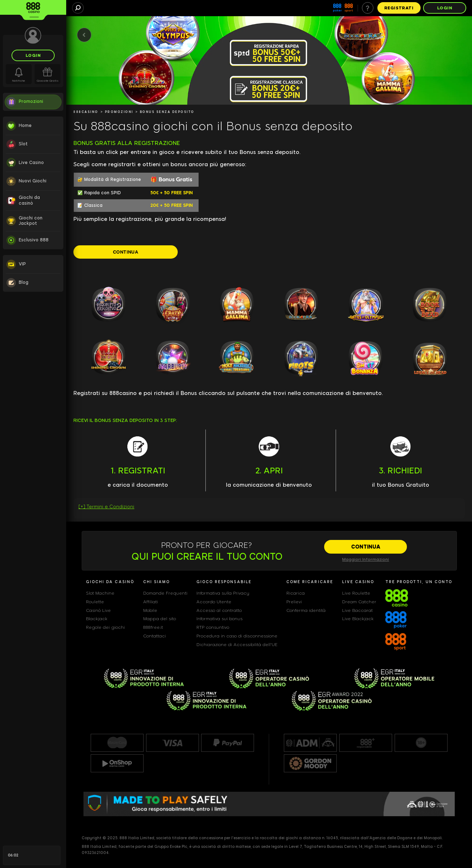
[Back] (84, 35)
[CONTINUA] (126, 252)
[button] (269, 508)
